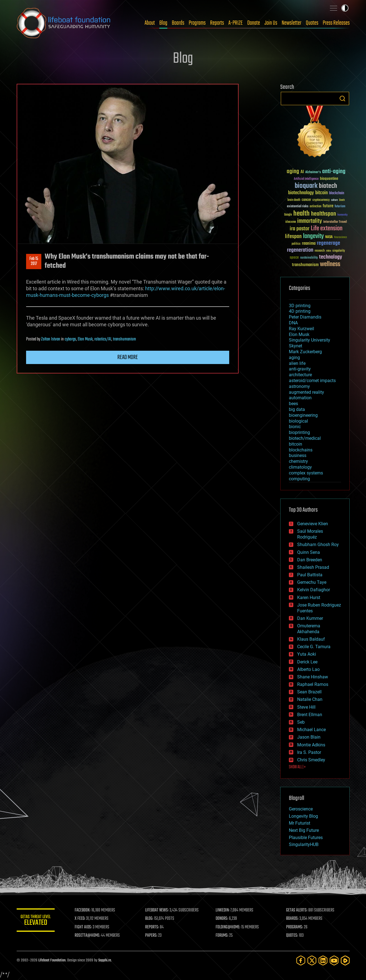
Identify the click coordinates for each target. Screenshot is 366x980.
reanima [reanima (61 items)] (309, 243)
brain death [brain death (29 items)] (294, 200)
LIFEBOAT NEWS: (157, 910)
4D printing (300, 311)
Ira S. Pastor (309, 752)
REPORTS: (153, 927)
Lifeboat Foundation (52, 960)
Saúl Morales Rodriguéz (310, 534)
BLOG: (150, 919)
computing (299, 479)
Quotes (312, 23)
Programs (197, 23)
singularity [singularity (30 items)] (339, 251)
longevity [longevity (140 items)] (313, 236)
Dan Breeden (310, 560)
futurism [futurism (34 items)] (340, 207)
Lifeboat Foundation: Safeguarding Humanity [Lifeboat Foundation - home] (64, 23)
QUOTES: (292, 936)
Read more (128, 357)
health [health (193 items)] (301, 214)
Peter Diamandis (305, 317)
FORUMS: (222, 936)
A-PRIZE (236, 23)
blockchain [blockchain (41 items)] (337, 193)
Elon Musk (85, 339)
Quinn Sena (309, 552)
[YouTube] (334, 960)
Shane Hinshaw (313, 677)
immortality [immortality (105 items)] (310, 221)
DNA (293, 323)
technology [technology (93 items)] (331, 257)
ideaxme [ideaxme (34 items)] (291, 222)
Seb (301, 722)
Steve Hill (306, 707)
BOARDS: (292, 919)
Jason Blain (309, 737)
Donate (254, 23)
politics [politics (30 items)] (296, 244)
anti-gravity (300, 369)
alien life (297, 363)
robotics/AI (103, 339)
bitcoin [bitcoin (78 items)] (321, 193)
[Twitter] (312, 960)
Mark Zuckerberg (305, 352)
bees (293, 404)
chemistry (298, 461)
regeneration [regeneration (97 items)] (300, 250)
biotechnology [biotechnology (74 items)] (301, 193)
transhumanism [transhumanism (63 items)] (305, 265)
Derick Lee (307, 662)
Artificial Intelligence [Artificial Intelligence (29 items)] (306, 179)
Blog (163, 23)
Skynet (296, 346)
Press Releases (336, 23)
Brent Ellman (310, 715)
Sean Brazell (309, 692)
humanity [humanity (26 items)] (343, 215)
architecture (300, 375)
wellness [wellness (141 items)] (330, 264)
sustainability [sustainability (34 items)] (309, 258)
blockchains (301, 450)
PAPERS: (152, 936)
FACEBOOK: (83, 910)
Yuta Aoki (307, 654)
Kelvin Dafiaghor (314, 590)
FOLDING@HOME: (228, 927)
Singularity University (310, 340)
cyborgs (70, 339)
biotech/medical (305, 438)
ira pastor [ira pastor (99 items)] (300, 229)
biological (298, 421)
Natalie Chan (310, 699)
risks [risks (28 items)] (329, 251)
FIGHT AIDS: (84, 927)
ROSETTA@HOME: (88, 936)
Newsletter (291, 23)
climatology (300, 467)
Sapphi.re (105, 960)
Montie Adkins (311, 745)
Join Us (271, 23)
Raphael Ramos (313, 684)
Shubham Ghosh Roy (318, 545)
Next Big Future (304, 830)
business (298, 455)
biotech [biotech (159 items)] (328, 186)
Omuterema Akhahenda (309, 629)
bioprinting (299, 432)
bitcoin (296, 444)
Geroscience (301, 809)
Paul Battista (310, 575)
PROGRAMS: (295, 927)
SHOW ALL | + (297, 767)
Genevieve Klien (313, 524)
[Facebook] (301, 960)
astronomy (299, 386)
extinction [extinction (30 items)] (315, 207)
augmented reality (306, 392)
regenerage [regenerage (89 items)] (329, 243)
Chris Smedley (311, 760)
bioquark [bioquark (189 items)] (306, 186)
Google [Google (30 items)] (288, 215)
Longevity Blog (303, 816)
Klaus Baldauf (311, 639)
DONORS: (222, 919)
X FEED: (81, 919)
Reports (217, 23)
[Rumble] (345, 960)
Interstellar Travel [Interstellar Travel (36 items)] (335, 222)
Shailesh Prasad (313, 567)
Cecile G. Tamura (314, 647)
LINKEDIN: (223, 910)
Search (342, 98)
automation (300, 398)
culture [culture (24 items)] (334, 200)
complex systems (306, 473)
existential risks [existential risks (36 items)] (298, 207)
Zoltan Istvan (51, 339)
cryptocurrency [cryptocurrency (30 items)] (321, 200)
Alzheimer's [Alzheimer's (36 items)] (313, 172)
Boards (178, 23)
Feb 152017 (34, 261)
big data (297, 409)
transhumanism (124, 339)
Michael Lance (311, 730)
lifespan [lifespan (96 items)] (293, 237)
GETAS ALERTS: (297, 910)
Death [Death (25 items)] (342, 200)
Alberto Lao (308, 669)
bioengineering (303, 415)
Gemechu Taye (312, 582)
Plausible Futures (306, 838)
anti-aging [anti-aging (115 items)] (334, 172)
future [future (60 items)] (328, 206)
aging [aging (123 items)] (293, 172)
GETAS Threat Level (36, 921)
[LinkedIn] (323, 960)
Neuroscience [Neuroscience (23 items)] (340, 238)
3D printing (300, 306)
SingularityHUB (304, 844)
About (150, 23)
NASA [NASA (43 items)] (329, 237)
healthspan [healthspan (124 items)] (324, 214)
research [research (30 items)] (320, 251)
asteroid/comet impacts (312, 381)
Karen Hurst (309, 598)
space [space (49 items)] (294, 257)
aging (294, 358)
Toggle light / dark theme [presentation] (345, 8)
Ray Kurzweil (301, 329)
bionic (295, 427)
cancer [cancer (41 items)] (306, 200)
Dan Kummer (310, 618)
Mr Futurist (300, 823)
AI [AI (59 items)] (302, 172)
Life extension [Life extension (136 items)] (327, 229)
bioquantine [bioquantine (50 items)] (329, 179)
